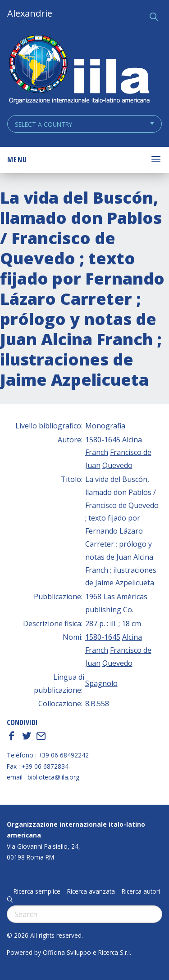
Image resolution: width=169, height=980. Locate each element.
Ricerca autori (141, 891)
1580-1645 (103, 440)
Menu (17, 160)
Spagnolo (101, 683)
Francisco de (131, 452)
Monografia (105, 426)
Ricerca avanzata (91, 891)
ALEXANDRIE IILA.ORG (79, 70)
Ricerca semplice (37, 891)
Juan (93, 465)
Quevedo (117, 465)
